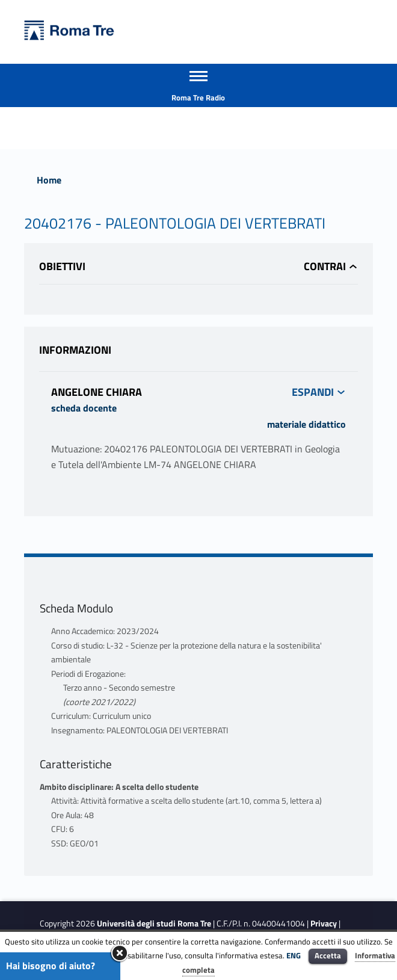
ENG (294, 955)
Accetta (328, 955)
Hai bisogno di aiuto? (51, 966)
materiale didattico (306, 424)
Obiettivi (62, 266)
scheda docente (84, 408)
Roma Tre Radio (198, 97)
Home (49, 180)
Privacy (324, 923)
